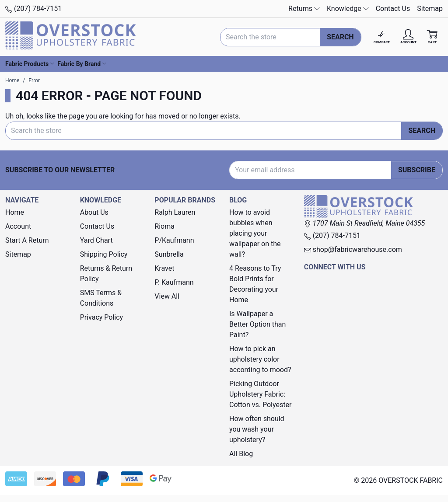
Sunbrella (169, 254)
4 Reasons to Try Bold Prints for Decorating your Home (255, 284)
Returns (304, 9)
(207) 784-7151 (33, 9)
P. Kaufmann (174, 282)
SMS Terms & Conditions (101, 298)
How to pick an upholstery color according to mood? (260, 359)
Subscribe (417, 170)
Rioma (164, 226)
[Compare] (382, 37)
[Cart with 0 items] (432, 37)
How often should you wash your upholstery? (257, 429)
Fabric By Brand (82, 64)
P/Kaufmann (174, 240)
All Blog (241, 454)
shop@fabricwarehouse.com (353, 249)
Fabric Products (30, 64)
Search (340, 37)
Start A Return (27, 240)
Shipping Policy (104, 254)
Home (15, 212)
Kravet (164, 268)
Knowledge (348, 9)
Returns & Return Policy (106, 274)
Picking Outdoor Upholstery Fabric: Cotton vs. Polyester (260, 394)
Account (18, 226)
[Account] (408, 37)
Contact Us (393, 9)
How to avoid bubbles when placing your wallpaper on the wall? (255, 233)
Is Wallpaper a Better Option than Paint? (257, 324)
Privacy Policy (102, 317)
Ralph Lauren (175, 212)
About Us (94, 212)
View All (167, 296)
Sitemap (430, 9)
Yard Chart (96, 240)
